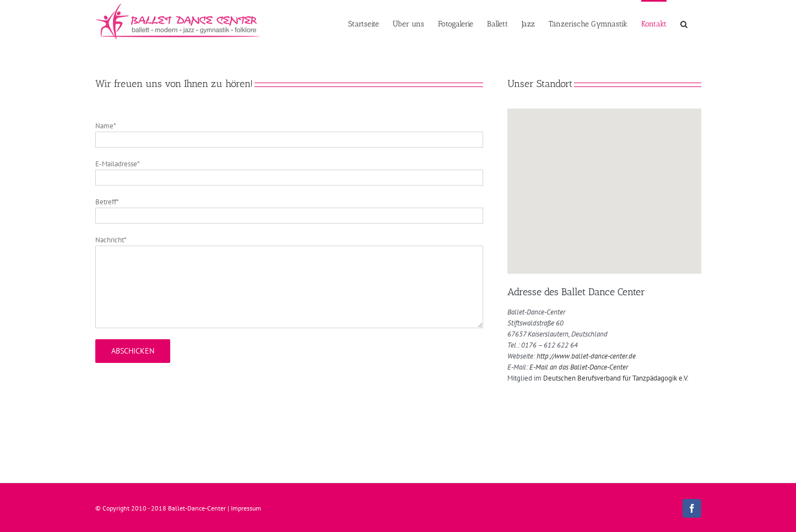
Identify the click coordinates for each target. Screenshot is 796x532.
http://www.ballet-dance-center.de (586, 356)
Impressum (246, 508)
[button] (684, 23)
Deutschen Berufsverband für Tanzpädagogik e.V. (616, 378)
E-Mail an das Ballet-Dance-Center (579, 367)
